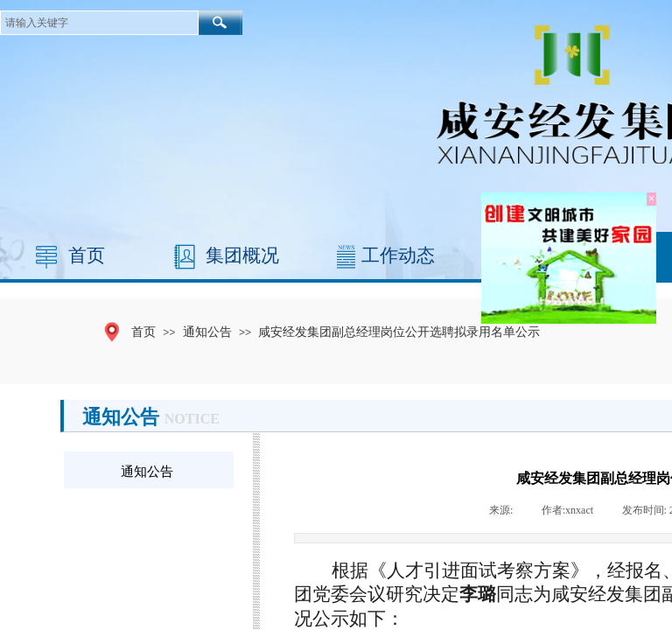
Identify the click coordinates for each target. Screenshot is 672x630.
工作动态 (398, 255)
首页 (87, 255)
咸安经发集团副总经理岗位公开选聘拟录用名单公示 (399, 332)
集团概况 (242, 255)
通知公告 (207, 332)
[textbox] (99, 23)
